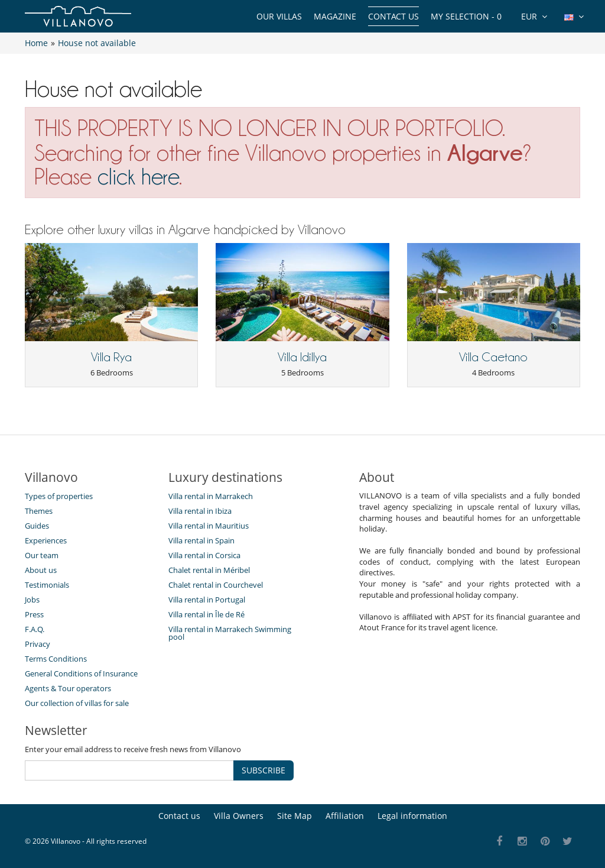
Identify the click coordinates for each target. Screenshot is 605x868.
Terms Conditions (56, 659)
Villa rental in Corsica (204, 555)
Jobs (32, 600)
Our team (42, 555)
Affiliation (345, 816)
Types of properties (59, 496)
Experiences (46, 540)
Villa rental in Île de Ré (206, 614)
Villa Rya (111, 357)
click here (138, 176)
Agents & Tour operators (68, 688)
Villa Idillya (302, 357)
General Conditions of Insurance (81, 673)
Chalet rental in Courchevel (216, 585)
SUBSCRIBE (264, 770)
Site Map (295, 816)
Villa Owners (239, 816)
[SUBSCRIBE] (129, 770)
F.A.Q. (35, 629)
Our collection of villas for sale (77, 703)
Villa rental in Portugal (207, 600)
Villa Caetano (493, 357)
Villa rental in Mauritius (209, 526)
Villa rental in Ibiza (200, 511)
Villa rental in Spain (201, 540)
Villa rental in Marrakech (211, 496)
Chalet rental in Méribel (209, 570)
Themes (39, 511)
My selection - (466, 16)
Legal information (412, 816)
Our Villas (279, 16)
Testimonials (47, 585)
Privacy (38, 644)
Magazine (335, 16)
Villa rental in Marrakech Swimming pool (230, 633)
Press (34, 614)
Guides (37, 526)
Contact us (393, 16)
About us (41, 570)
